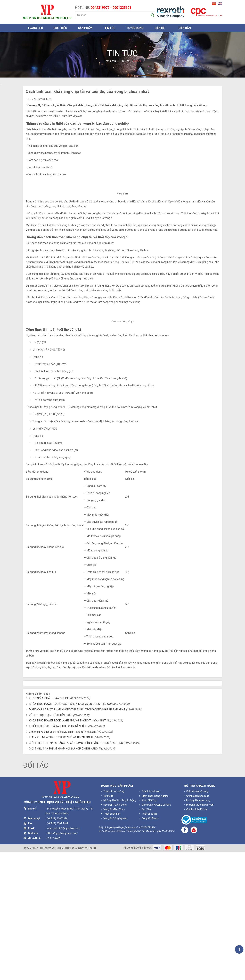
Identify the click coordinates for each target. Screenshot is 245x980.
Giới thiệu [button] (60, 28)
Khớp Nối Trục (148, 929)
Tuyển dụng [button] (135, 28)
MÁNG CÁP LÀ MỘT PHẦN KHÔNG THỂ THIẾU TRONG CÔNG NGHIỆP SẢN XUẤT (77, 838)
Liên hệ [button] (160, 28)
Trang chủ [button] (35, 28)
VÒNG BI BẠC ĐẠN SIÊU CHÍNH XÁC (51, 843)
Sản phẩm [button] (85, 28)
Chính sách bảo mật (196, 924)
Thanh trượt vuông (113, 920)
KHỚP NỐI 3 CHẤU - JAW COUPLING (51, 827)
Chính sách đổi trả (195, 938)
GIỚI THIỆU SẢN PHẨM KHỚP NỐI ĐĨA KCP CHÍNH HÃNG (63, 877)
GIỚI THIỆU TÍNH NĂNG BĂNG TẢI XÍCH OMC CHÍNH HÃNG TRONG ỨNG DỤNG (76, 871)
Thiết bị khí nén (111, 942)
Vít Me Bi (107, 924)
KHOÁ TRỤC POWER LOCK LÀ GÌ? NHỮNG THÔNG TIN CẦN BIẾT (67, 849)
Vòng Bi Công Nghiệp (114, 947)
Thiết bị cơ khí (148, 942)
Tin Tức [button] (110, 28)
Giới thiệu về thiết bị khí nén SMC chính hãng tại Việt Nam (62, 860)
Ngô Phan (57, 977)
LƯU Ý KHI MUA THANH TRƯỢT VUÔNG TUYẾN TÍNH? (61, 866)
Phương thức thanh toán (199, 933)
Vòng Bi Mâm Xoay (113, 938)
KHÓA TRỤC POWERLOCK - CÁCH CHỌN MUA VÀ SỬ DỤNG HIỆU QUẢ (71, 832)
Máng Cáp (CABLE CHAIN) (155, 933)
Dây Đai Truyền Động (114, 933)
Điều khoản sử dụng (196, 920)
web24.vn (90, 977)
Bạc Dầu (145, 938)
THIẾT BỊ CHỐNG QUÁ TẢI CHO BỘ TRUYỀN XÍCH (58, 855)
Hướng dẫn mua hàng (197, 929)
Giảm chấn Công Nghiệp (154, 924)
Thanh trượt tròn (150, 920)
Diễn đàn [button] (185, 28)
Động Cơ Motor (149, 947)
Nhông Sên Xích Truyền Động (119, 929)
